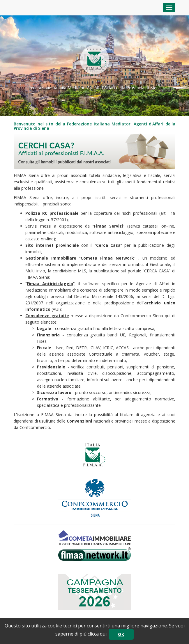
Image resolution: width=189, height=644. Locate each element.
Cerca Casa (108, 245)
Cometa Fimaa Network (107, 258)
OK (121, 634)
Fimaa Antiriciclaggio (50, 284)
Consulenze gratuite (47, 316)
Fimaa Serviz (108, 226)
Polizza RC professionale (52, 213)
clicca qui (97, 634)
